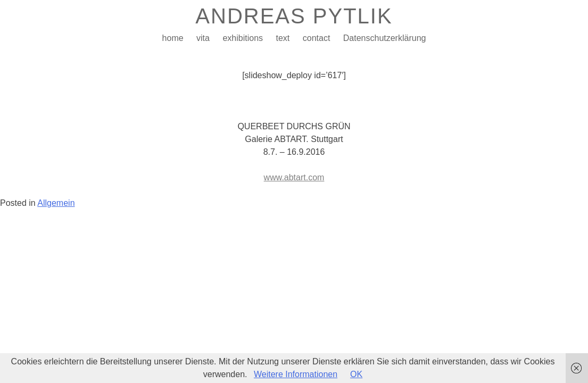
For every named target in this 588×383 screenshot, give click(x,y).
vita (203, 38)
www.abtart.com (294, 177)
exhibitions (243, 38)
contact (317, 38)
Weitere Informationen (296, 374)
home (173, 38)
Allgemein (56, 203)
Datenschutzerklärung (385, 38)
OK (356, 374)
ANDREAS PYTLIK (294, 16)
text (283, 38)
